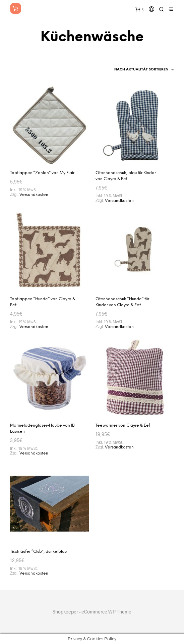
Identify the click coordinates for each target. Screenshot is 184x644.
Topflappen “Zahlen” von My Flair (42, 173)
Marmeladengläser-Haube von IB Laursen (42, 428)
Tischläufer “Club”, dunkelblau (38, 552)
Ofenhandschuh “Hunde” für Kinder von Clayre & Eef (122, 302)
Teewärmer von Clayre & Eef (123, 425)
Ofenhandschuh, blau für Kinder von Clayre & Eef (126, 176)
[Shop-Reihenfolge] (129, 70)
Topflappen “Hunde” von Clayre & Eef (43, 302)
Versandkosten (34, 195)
